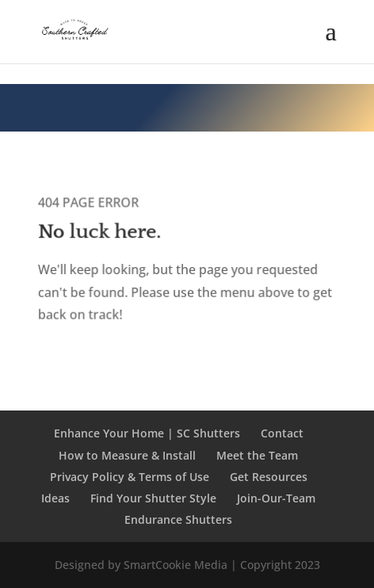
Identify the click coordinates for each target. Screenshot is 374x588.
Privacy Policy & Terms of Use (130, 477)
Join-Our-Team (276, 498)
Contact (282, 433)
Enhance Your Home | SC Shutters (147, 433)
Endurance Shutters (178, 519)
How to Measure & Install (127, 455)
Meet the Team (257, 455)
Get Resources (269, 477)
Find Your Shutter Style (153, 498)
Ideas (55, 498)
